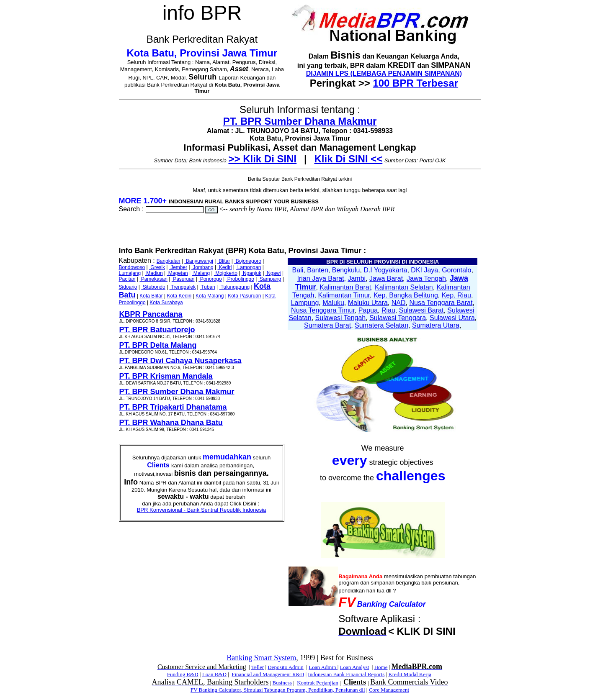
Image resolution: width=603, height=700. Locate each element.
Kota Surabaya (166, 303)
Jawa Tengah (426, 278)
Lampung (305, 303)
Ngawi (273, 273)
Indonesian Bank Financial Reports (346, 674)
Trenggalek (183, 287)
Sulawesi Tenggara (398, 318)
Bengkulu (346, 270)
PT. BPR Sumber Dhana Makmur (300, 121)
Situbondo (153, 287)
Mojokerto (226, 273)
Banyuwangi (199, 261)
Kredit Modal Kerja (410, 674)
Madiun (154, 273)
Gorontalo (456, 270)
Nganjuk (251, 273)
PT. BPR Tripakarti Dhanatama (173, 407)
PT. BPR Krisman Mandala (166, 376)
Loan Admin (323, 667)
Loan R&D (214, 674)
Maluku (333, 303)
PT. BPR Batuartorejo (157, 330)
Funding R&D (183, 674)
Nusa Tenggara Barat (441, 303)
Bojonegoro (248, 261)
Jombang (202, 267)
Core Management (389, 690)
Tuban (207, 287)
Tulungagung (235, 287)
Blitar (224, 261)
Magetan (178, 273)
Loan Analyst (355, 667)
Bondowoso (132, 267)
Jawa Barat (386, 278)
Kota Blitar (151, 296)
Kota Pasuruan (244, 296)
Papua (368, 310)
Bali (298, 270)
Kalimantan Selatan (404, 287)
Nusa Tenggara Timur (323, 310)
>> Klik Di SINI (263, 159)
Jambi (357, 278)
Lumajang (130, 273)
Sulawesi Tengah (341, 318)
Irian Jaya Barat (321, 278)
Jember (178, 267)
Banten (318, 270)
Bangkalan (169, 261)
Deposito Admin (286, 667)
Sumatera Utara (436, 325)
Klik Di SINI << (349, 159)
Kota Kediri (179, 296)
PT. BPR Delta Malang (158, 345)
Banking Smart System (261, 658)
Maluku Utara (368, 303)
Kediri (224, 267)
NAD (399, 303)
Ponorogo (210, 279)
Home (381, 667)
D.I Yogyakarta (385, 270)
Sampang (270, 279)
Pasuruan (183, 279)
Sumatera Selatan (381, 325)
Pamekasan (153, 279)
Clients (158, 465)
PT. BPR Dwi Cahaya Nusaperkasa (180, 361)
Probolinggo (240, 279)
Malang (201, 273)
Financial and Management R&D (268, 674)
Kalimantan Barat (345, 287)
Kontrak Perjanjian (318, 683)
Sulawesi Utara (452, 318)
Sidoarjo (128, 287)
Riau (388, 310)
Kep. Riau (456, 295)
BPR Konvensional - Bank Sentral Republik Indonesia (202, 510)
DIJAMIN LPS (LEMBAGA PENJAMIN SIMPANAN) (384, 73)
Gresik (157, 267)
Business (282, 683)
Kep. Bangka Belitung (406, 295)
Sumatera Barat (327, 325)
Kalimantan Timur (344, 295)
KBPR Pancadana (151, 314)
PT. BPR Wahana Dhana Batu (171, 423)
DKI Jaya (424, 270)
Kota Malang (210, 296)
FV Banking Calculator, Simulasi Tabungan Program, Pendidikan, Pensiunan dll (278, 690)
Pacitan (127, 279)
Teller (258, 667)
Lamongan (248, 267)
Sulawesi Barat (421, 310)
